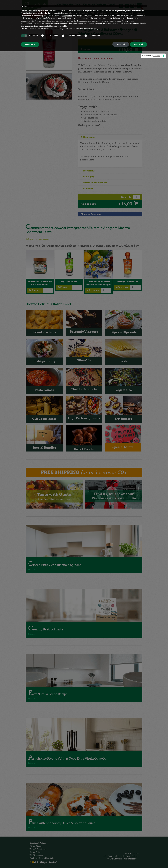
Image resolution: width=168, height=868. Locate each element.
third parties (67, 16)
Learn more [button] (30, 44)
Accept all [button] (138, 44)
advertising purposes (129, 18)
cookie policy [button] (72, 13)
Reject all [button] (121, 44)
